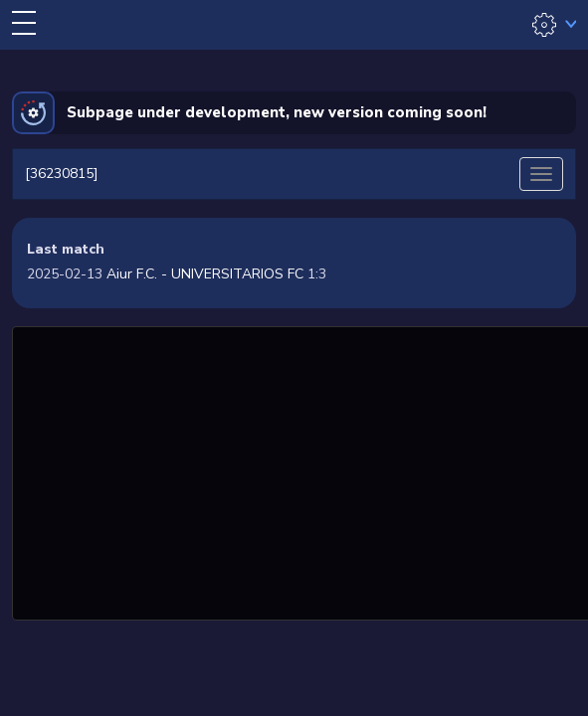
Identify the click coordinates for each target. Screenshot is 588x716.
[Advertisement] (302, 470)
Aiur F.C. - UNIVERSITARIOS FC (205, 274)
